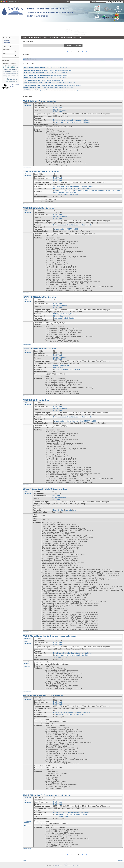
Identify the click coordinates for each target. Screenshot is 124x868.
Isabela (10, 75)
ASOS (76, 229)
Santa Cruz (71, 122)
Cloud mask (11, 69)
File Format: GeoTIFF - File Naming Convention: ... (72, 189)
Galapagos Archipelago (68, 192)
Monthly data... (59, 316)
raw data (80, 122)
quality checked (82, 655)
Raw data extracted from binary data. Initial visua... (72, 120)
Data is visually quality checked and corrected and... (73, 653)
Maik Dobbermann (60, 110)
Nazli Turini (57, 108)
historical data (68, 318)
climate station (60, 122)
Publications (54, 37)
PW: (91, 1)
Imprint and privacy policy (62, 864)
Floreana (88, 122)
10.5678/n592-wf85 (60, 816)
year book (58, 318)
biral (75, 510)
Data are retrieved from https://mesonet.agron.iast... (73, 225)
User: (68, 1)
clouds (70, 191)
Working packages (35, 37)
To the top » (120, 861)
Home (24, 37)
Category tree (6, 42)
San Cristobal (14, 79)
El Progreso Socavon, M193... (65, 314)
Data (80, 37)
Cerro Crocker (58, 510)
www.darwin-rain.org (14, 1)
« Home (24, 861)
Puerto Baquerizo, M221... (63, 365)
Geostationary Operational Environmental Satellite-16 (94, 191)
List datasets (6, 41)
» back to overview (27, 167)
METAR (69, 229)
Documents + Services (69, 37)
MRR (17, 75)
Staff (46, 37)
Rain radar (15, 77)
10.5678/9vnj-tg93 (60, 657)
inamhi (57, 369)
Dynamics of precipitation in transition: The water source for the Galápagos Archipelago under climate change (50, 12)
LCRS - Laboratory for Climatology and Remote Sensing (68, 866)
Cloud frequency (60, 191)
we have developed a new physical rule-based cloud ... (74, 186)
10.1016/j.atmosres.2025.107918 (66, 195)
